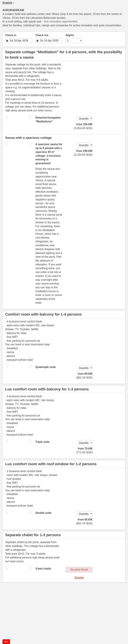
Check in (11, 35)
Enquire (79, 578)
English (8, 3)
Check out (42, 35)
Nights (70, 35)
